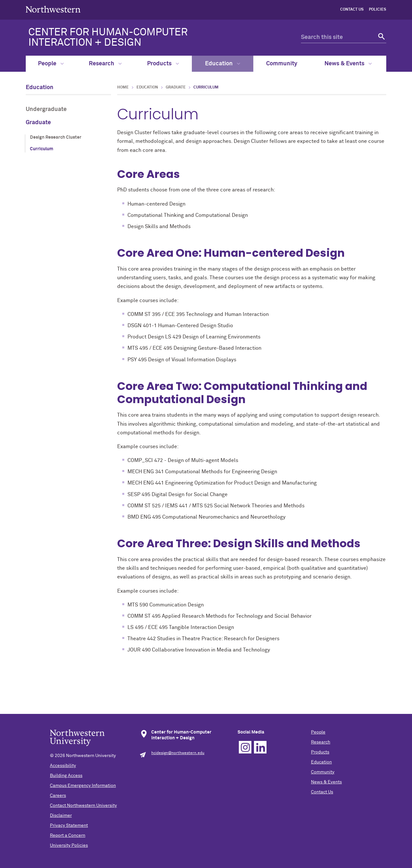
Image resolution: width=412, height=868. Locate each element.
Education (223, 64)
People (51, 64)
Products (163, 64)
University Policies (69, 845)
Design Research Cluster (56, 137)
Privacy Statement (69, 826)
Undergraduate (46, 109)
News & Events (348, 64)
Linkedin (260, 747)
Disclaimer (61, 816)
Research (105, 64)
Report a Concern (68, 836)
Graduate (38, 123)
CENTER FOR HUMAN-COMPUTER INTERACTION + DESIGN (108, 38)
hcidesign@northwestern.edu (178, 753)
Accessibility (63, 766)
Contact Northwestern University (83, 806)
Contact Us (352, 10)
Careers (58, 796)
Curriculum (42, 149)
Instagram (245, 747)
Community (282, 64)
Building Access (66, 776)
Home (123, 88)
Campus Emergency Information (83, 786)
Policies (378, 10)
